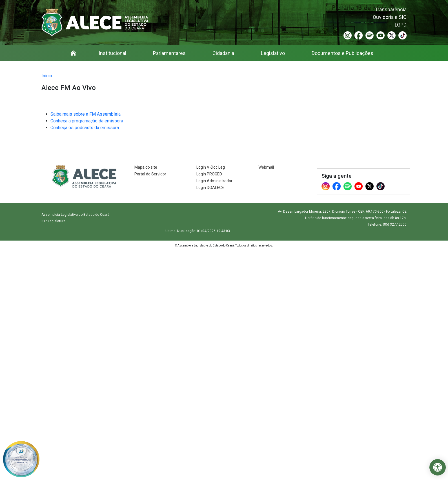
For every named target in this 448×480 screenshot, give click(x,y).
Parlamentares (169, 53)
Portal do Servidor (150, 174)
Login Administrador (214, 181)
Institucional (112, 53)
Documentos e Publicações (342, 53)
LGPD (401, 25)
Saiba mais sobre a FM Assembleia (86, 114)
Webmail (266, 167)
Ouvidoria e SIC (390, 17)
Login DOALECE (210, 188)
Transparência (391, 9)
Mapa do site (146, 167)
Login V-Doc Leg (211, 167)
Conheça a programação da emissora (87, 121)
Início (47, 76)
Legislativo (273, 53)
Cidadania (223, 53)
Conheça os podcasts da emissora (85, 128)
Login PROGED (209, 174)
